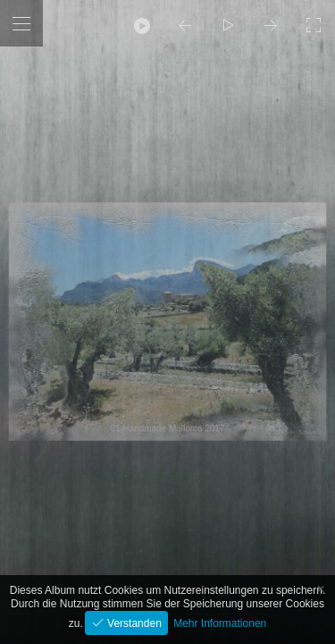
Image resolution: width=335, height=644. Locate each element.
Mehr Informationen (220, 623)
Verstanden (133, 623)
